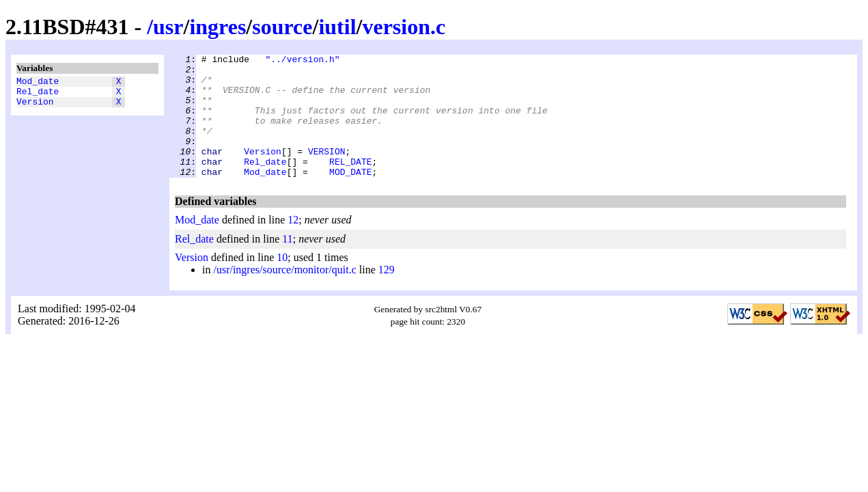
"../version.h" (302, 61)
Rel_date (38, 95)
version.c (404, 27)
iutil (337, 27)
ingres (218, 27)
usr (168, 27)
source (282, 27)
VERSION (327, 172)
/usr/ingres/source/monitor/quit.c (284, 294)
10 (282, 282)
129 (387, 294)
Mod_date (38, 83)
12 (293, 244)
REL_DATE (350, 184)
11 (287, 263)
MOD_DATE (350, 196)
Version (35, 107)
